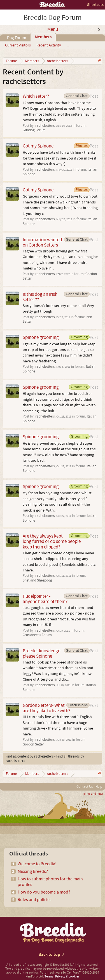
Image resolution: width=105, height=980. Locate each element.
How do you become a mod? (44, 892)
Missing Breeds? (33, 871)
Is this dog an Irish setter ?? (40, 297)
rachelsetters (45, 126)
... (68, 45)
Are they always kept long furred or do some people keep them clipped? (52, 541)
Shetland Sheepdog (37, 580)
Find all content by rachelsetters (30, 756)
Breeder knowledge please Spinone (41, 653)
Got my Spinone (38, 146)
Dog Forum (17, 38)
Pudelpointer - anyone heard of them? (45, 599)
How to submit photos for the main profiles (50, 882)
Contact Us (85, 787)
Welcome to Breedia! (37, 864)
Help (99, 787)
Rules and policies (35, 900)
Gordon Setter (33, 744)
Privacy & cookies (67, 977)
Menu (53, 29)
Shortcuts (95, 5)
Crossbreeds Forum (37, 635)
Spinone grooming (41, 337)
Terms (49, 977)
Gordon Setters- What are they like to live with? (46, 708)
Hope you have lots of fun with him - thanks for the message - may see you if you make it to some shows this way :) (60, 158)
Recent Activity (49, 45)
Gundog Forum (34, 130)
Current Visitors (18, 45)
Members (43, 37)
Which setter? (36, 96)
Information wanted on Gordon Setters (42, 242)
